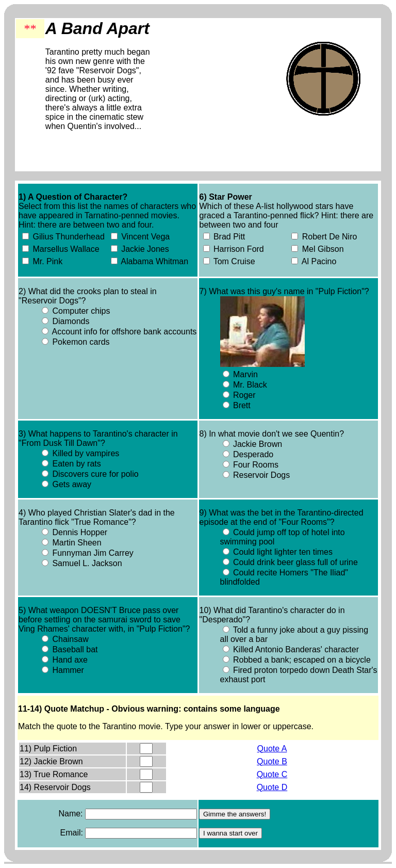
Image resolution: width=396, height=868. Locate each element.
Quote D (272, 787)
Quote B (272, 761)
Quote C (272, 774)
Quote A (272, 749)
